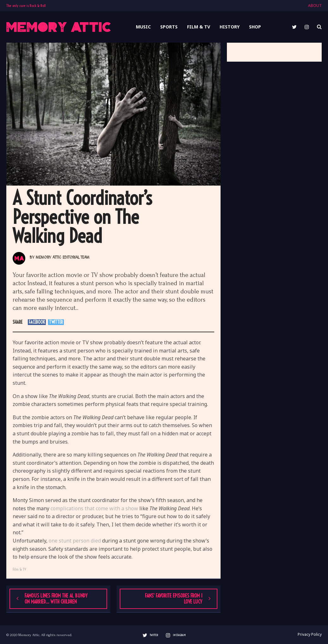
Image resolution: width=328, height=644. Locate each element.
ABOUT (315, 6)
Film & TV (19, 569)
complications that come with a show (94, 508)
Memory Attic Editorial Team (63, 258)
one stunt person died (75, 541)
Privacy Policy (310, 635)
